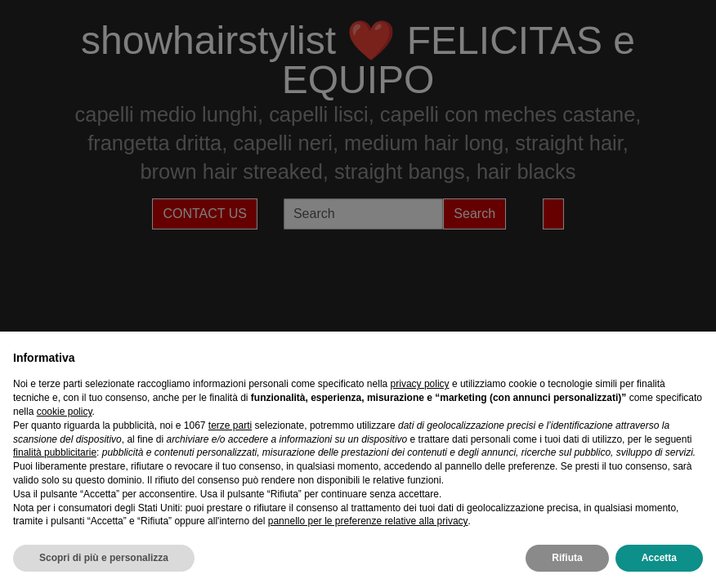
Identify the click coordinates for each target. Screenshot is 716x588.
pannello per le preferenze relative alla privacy (368, 521)
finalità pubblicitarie (55, 452)
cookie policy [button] (65, 412)
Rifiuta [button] (567, 558)
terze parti (230, 425)
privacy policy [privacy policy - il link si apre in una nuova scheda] (420, 384)
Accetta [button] (659, 558)
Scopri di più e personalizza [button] (104, 558)
